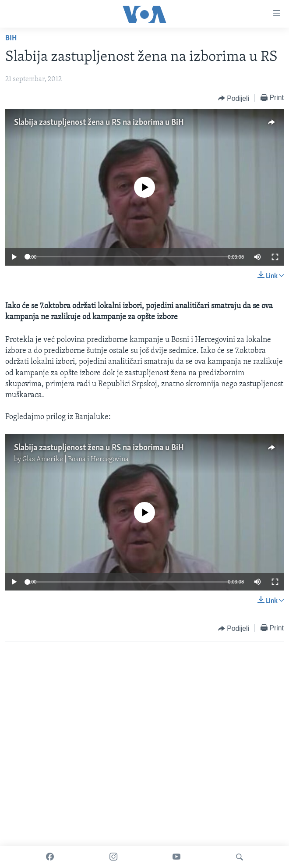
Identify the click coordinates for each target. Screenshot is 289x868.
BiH (11, 38)
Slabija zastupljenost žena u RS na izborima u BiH (99, 123)
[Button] (234, 98)
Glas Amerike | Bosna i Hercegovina (76, 459)
